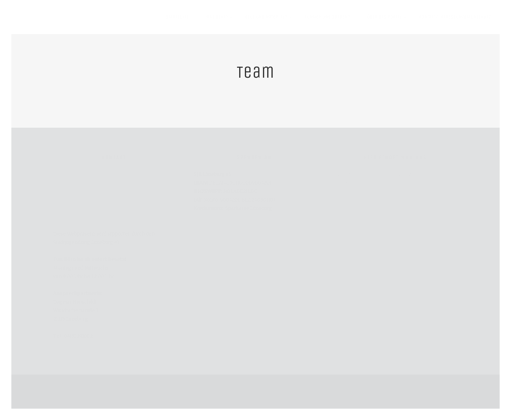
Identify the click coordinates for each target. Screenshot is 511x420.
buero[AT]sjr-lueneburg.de (83, 345)
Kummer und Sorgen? (327, 17)
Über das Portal (388, 13)
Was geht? (220, 13)
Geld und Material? (269, 13)
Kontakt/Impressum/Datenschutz (455, 17)
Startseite (178, 17)
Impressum (347, 183)
